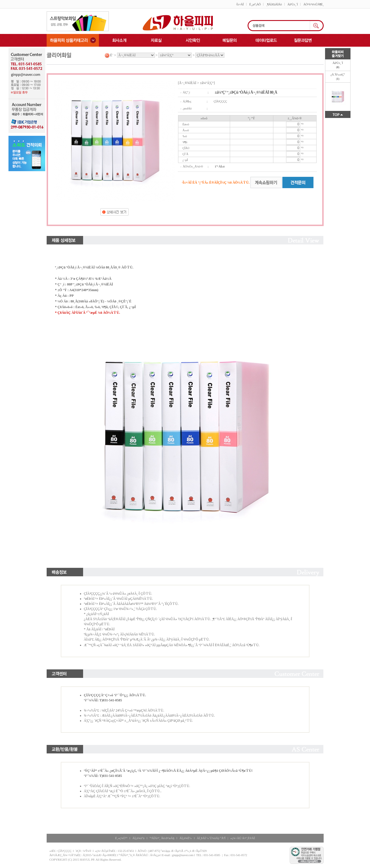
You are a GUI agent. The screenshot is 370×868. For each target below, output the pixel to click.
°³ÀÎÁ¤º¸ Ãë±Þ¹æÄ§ (162, 838)
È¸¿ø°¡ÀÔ (255, 4)
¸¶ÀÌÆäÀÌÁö (274, 4)
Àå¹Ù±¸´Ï (293, 4)
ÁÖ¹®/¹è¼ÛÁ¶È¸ (313, 4)
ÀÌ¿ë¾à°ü (138, 838)
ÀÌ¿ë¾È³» (186, 838)
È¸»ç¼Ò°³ (121, 838)
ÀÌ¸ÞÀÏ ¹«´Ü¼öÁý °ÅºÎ (211, 838)
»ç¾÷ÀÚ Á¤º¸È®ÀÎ (243, 838)
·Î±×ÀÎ (240, 4)
